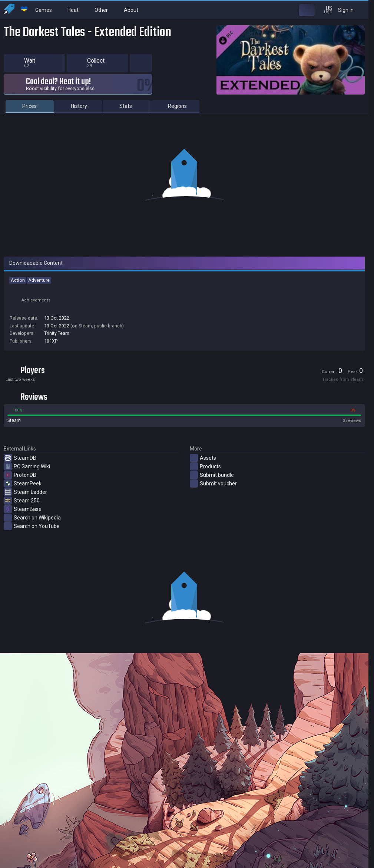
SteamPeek (23, 483)
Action (18, 280)
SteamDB (20, 458)
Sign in (350, 10)
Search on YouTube (32, 526)
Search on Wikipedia (32, 518)
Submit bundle (212, 475)
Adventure (39, 280)
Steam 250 (22, 501)
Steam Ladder (25, 492)
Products (205, 466)
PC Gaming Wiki (27, 466)
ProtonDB (20, 475)
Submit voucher (213, 483)
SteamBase (23, 509)
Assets (203, 458)
